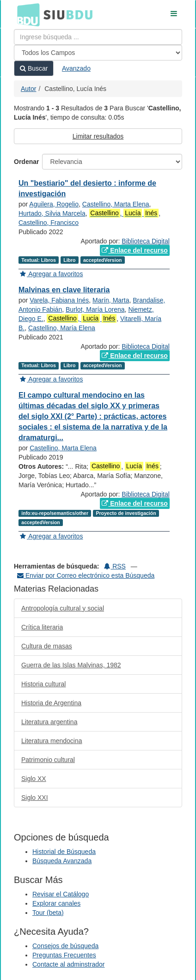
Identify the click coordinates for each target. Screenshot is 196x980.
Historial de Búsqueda (64, 852)
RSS (115, 566)
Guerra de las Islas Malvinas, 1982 (71, 665)
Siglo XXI (35, 798)
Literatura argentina (49, 722)
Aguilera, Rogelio (54, 204)
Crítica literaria (42, 627)
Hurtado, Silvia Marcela (52, 213)
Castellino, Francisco (49, 223)
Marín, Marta (111, 300)
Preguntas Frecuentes (64, 955)
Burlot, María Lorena (95, 309)
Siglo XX (34, 779)
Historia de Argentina (51, 703)
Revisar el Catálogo (61, 894)
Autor (28, 89)
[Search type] (98, 53)
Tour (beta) (48, 913)
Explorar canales (56, 903)
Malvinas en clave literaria (64, 290)
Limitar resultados (98, 136)
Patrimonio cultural (48, 760)
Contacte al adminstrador (68, 964)
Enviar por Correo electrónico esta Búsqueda (86, 575)
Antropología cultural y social (63, 608)
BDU (26, 14)
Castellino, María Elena (62, 328)
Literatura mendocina (52, 741)
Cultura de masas (47, 646)
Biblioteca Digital (146, 241)
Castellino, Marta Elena (116, 204)
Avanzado (76, 68)
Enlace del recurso (135, 250)
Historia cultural (43, 684)
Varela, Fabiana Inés (59, 300)
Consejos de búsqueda (65, 946)
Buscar (34, 68)
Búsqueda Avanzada (62, 861)
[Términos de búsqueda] (98, 37)
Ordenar (26, 162)
